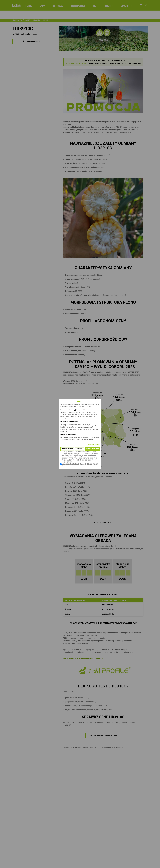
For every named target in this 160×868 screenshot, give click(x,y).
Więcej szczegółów (94, 445)
